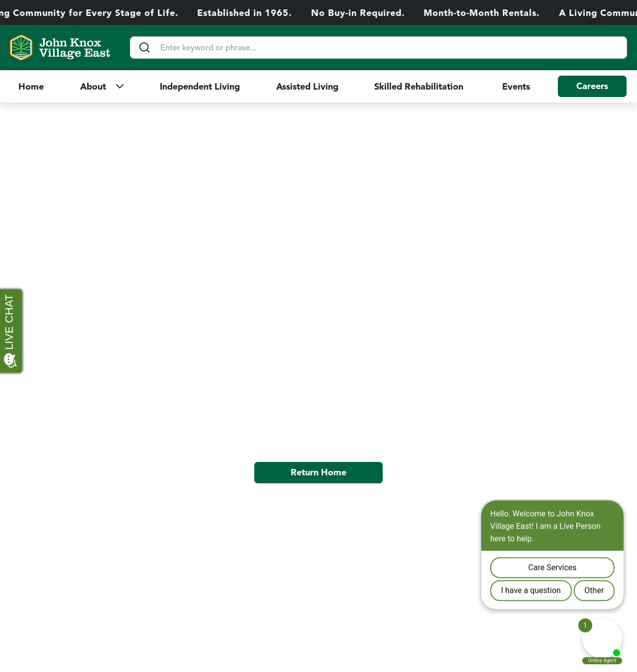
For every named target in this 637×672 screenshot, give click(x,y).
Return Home (318, 472)
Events (516, 87)
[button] (102, 87)
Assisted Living (307, 87)
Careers (592, 86)
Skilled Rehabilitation (420, 87)
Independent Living (200, 87)
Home (31, 87)
